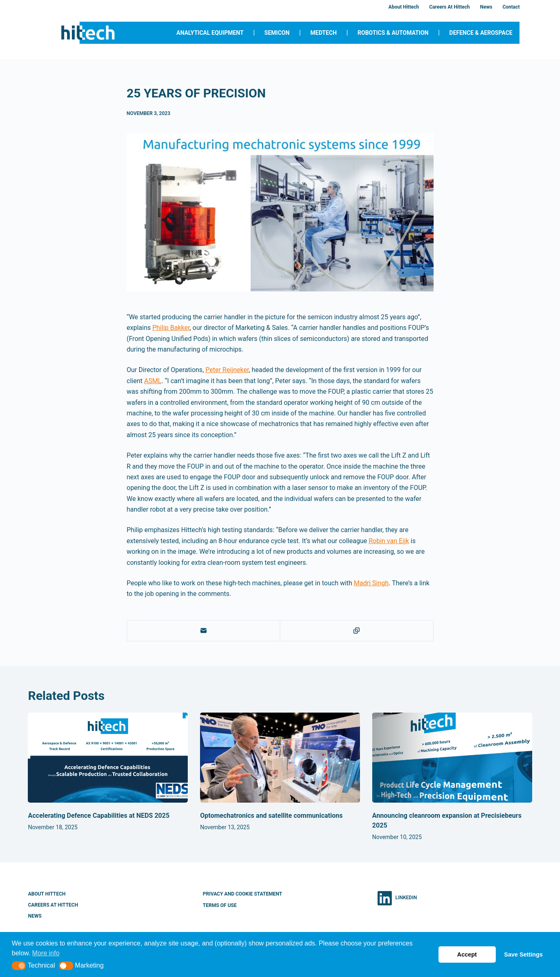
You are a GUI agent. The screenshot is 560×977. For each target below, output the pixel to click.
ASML (153, 381)
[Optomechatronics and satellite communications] (280, 758)
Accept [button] (467, 954)
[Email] (204, 631)
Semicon (277, 33)
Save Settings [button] (523, 954)
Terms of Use (220, 905)
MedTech (324, 33)
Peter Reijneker (227, 370)
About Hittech (404, 7)
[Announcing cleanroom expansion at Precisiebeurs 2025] (452, 758)
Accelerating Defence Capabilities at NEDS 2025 (99, 816)
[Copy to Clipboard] (357, 631)
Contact (511, 7)
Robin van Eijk (389, 541)
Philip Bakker (171, 328)
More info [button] (46, 953)
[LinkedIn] (397, 898)
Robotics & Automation (393, 33)
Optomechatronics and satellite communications (271, 816)
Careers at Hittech (449, 7)
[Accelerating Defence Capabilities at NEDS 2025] (108, 758)
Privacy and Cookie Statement (243, 894)
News (486, 7)
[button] (19, 966)
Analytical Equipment (210, 33)
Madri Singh (371, 583)
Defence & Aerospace (481, 33)
